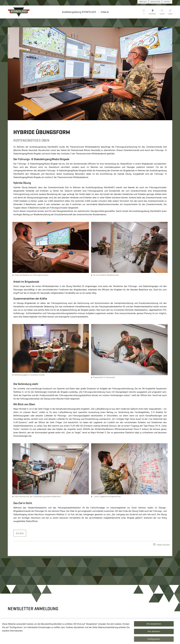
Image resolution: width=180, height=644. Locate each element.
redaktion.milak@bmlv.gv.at (75, 616)
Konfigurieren (154, 639)
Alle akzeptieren (154, 624)
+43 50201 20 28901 (72, 613)
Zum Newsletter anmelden (145, 575)
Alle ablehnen (154, 631)
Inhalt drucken (161, 497)
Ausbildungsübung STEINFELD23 (79, 12)
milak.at (105, 12)
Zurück (20, 486)
